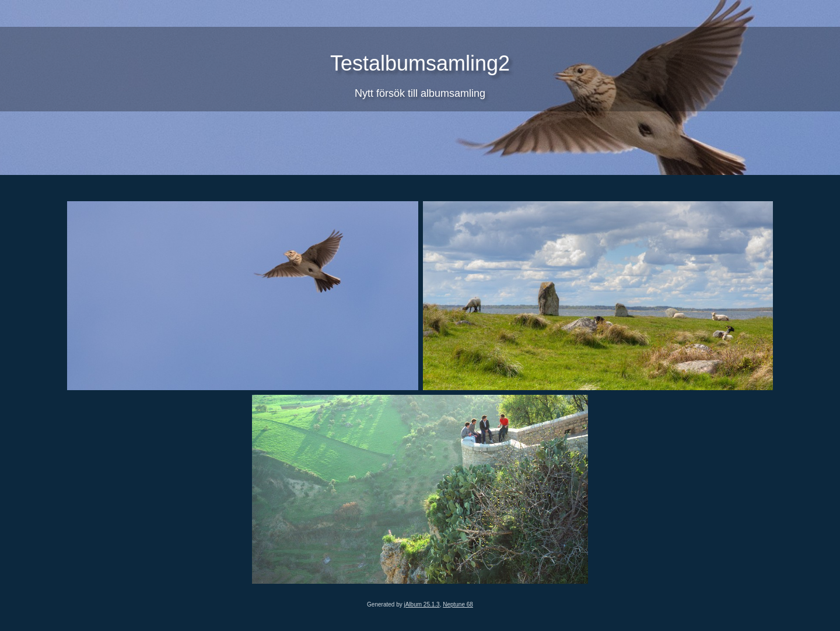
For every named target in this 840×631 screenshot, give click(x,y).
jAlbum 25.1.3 (421, 604)
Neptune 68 (458, 604)
